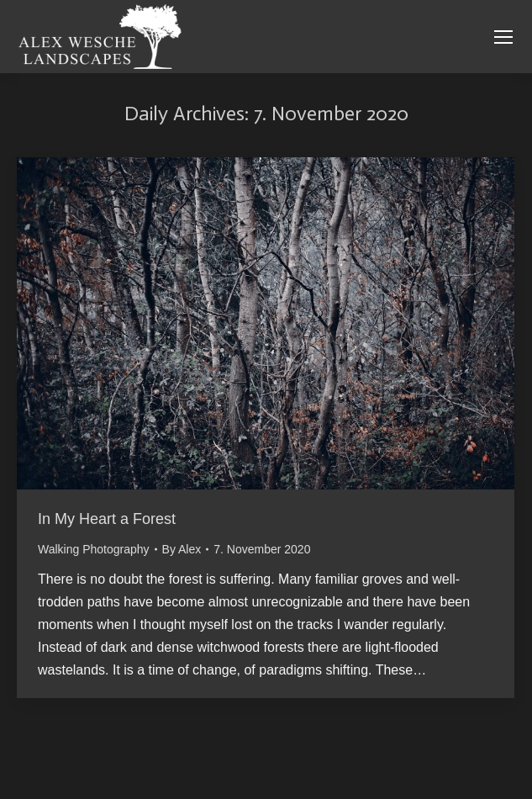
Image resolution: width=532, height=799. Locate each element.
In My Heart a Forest (107, 519)
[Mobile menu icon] (503, 37)
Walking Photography (94, 549)
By (182, 549)
